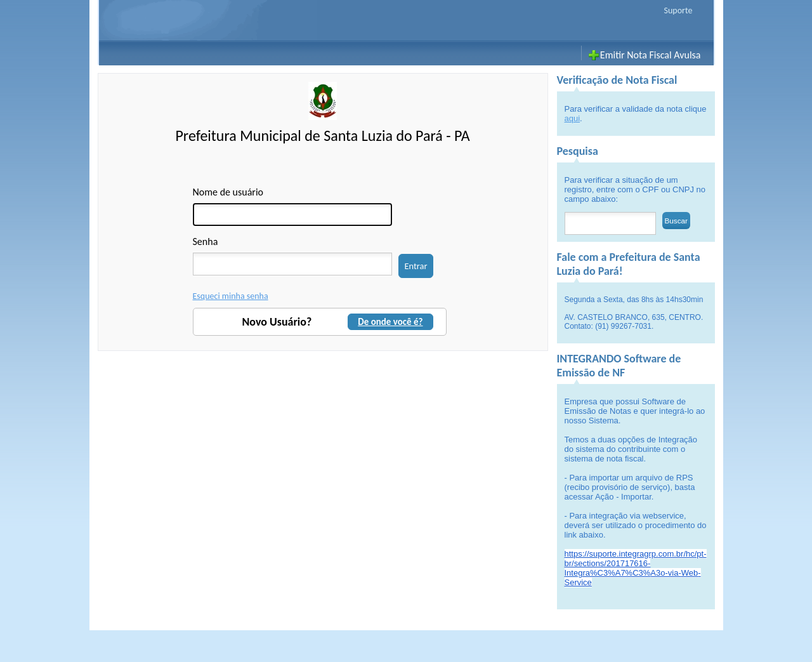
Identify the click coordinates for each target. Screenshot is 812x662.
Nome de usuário (228, 192)
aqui (573, 118)
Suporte (678, 10)
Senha (206, 242)
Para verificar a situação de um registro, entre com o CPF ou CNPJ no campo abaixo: (635, 189)
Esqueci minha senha (231, 296)
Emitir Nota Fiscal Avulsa (651, 55)
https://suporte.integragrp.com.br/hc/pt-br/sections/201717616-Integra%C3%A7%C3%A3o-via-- (636, 568)
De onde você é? (390, 322)
